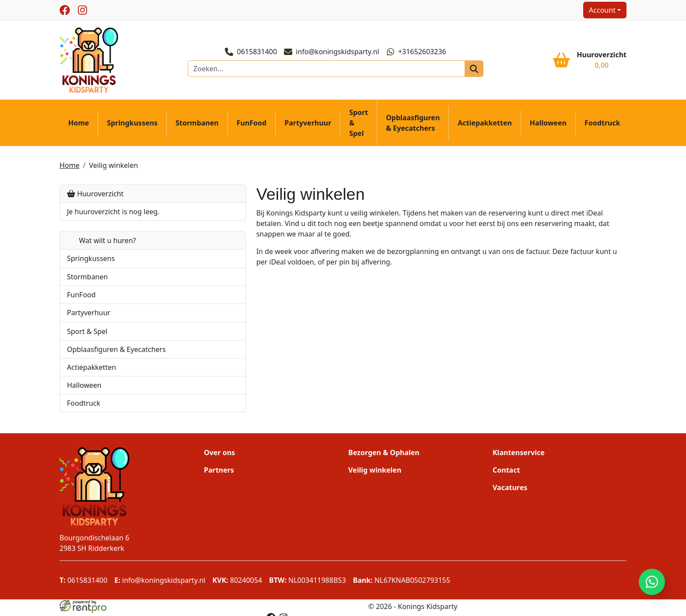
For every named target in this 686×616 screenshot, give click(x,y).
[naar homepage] (90, 61)
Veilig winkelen (113, 168)
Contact (506, 473)
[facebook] (65, 10)
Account (602, 10)
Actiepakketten (485, 126)
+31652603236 (418, 53)
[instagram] (82, 10)
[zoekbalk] (328, 70)
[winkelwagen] (590, 62)
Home (79, 126)
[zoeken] (467, 70)
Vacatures (510, 490)
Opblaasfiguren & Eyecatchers (413, 126)
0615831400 (252, 53)
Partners (219, 473)
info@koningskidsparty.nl (333, 54)
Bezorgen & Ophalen (384, 455)
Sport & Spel (359, 126)
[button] (182, 261)
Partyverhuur (308, 126)
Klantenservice (519, 455)
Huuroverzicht (95, 196)
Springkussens (132, 126)
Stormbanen (197, 126)
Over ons (219, 455)
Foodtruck (602, 126)
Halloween (548, 126)
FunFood (252, 126)
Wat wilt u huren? (101, 243)
